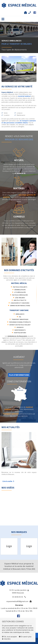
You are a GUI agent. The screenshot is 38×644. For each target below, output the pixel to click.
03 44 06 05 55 (29, 13)
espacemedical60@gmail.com (25, 13)
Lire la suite (8, 481)
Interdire (6, 639)
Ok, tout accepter (10, 637)
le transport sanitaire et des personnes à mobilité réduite (19, 122)
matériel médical (24, 96)
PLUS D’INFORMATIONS (19, 375)
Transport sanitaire (11, 414)
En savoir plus (25, 637)
